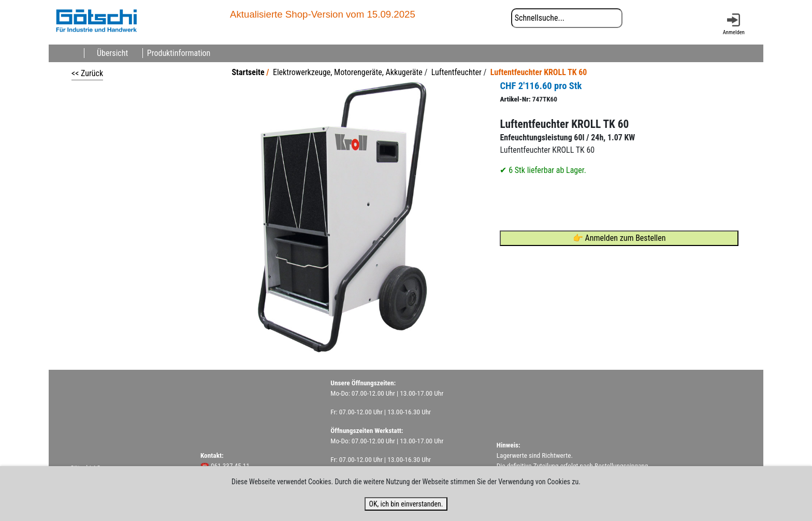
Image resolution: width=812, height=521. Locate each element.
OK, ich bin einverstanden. (406, 504)
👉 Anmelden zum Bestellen (619, 238)
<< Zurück (87, 73)
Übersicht (112, 53)
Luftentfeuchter (456, 72)
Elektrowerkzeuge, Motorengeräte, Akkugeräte (348, 72)
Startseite (248, 72)
